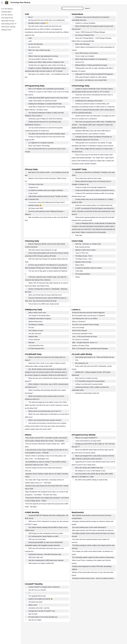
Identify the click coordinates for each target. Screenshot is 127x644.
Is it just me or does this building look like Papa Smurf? (47, 202)
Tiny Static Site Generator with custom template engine (47, 134)
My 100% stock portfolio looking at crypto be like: (92, 480)
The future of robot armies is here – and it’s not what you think (93, 578)
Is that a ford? (33, 193)
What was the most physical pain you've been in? (45, 411)
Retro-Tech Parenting (82, 44)
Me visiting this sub (82, 363)
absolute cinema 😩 (35, 205)
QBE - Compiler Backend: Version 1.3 (85, 343)
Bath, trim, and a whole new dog (39, 50)
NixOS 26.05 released (79, 331)
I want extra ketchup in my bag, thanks (88, 441)
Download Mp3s (6, 12)
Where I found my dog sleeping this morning (43, 56)
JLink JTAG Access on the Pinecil (86, 53)
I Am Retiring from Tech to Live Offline (85, 319)
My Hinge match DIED (36, 208)
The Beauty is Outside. (36, 325)
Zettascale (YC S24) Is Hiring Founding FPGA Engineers (94, 74)
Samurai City (80, 62)
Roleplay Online (6, 30)
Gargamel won (33, 187)
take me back (33, 614)
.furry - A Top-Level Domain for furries (85, 337)
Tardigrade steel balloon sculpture (40, 319)
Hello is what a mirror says (37, 313)
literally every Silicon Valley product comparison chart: (46, 62)
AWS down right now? (36, 557)
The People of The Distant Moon (39, 316)
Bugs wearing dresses (83, 247)
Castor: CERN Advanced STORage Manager (90, 32)
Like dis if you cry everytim (37, 590)
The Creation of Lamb (36, 331)
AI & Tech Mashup (7, 9)
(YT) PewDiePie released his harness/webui (90, 381)
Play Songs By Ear (7, 18)
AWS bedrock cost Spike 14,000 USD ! (41, 563)
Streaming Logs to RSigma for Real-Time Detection (46, 119)
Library (78, 277)
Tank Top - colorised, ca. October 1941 (88, 244)
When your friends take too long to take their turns (45, 295)
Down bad (79, 235)
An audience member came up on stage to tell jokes (46, 190)
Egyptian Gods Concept (83, 262)
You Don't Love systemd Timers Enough (85, 325)
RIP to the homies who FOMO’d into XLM (89, 468)
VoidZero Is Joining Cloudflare (85, 23)
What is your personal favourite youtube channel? (45, 420)
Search (87, 8)
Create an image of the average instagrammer (91, 187)
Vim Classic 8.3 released (80, 340)
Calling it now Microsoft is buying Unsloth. (89, 384)
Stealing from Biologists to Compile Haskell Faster (45, 104)
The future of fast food (36, 184)
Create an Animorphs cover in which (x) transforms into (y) (95, 190)
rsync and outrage (78, 328)
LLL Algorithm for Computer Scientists (41, 143)
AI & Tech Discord (7, 15)
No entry (31, 328)
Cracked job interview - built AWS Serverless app (45, 554)
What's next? (33, 605)
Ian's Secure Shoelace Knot (85, 35)
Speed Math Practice (8, 21)
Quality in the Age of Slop (81, 346)
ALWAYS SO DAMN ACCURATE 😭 (41, 599)
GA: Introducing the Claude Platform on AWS (43, 536)
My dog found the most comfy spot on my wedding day (47, 20)
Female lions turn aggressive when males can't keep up (47, 65)
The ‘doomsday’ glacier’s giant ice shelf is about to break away (93, 557)
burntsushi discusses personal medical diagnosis (88, 313)
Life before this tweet (35, 602)
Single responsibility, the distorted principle (43, 101)
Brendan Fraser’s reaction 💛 (38, 23)
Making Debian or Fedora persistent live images (91, 65)
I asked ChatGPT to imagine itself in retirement (44, 587)
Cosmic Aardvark (34, 340)
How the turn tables (35, 620)
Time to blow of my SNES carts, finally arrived (44, 304)
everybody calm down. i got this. (39, 608)
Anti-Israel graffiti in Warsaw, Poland (40, 59)
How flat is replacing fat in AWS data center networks (46, 560)
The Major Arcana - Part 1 (84, 259)
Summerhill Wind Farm (36, 346)
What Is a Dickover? (79, 322)
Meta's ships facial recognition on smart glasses (91, 59)
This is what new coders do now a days (88, 178)
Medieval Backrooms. (36, 322)
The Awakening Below (83, 274)
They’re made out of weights (85, 56)
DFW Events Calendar (8, 27)
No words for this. (34, 47)
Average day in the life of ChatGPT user (42, 611)
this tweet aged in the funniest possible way (43, 617)
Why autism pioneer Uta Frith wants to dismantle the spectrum (93, 530)
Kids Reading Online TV (9, 24)
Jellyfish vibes (33, 337)
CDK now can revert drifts (37, 539)
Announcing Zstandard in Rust (82, 334)
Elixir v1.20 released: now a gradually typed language (46, 89)
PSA (77, 360)
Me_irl (30, 17)
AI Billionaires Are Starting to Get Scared (89, 101)
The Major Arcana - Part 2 (84, 256)
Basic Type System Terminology (39, 146)
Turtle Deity (79, 271)
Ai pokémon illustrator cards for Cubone (89, 268)
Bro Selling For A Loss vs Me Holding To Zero (90, 471)
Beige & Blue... (80, 265)
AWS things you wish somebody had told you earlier (46, 533)
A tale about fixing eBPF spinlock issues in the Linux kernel (48, 98)
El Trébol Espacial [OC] (36, 349)
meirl (30, 38)
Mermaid (31, 343)
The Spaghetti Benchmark (37, 596)
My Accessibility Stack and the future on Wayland (88, 316)
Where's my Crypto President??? (86, 438)
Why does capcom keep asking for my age (43, 250)
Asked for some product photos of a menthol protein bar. (94, 205)
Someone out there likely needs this (87, 393)
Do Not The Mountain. (36, 44)
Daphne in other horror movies (85, 250)
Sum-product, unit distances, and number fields (91, 80)
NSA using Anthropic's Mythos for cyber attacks (91, 77)
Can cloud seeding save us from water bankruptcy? (89, 527)
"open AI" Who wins (82, 253)
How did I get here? (35, 334)
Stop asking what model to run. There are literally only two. (95, 357)
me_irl (30, 53)
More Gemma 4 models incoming (86, 378)
